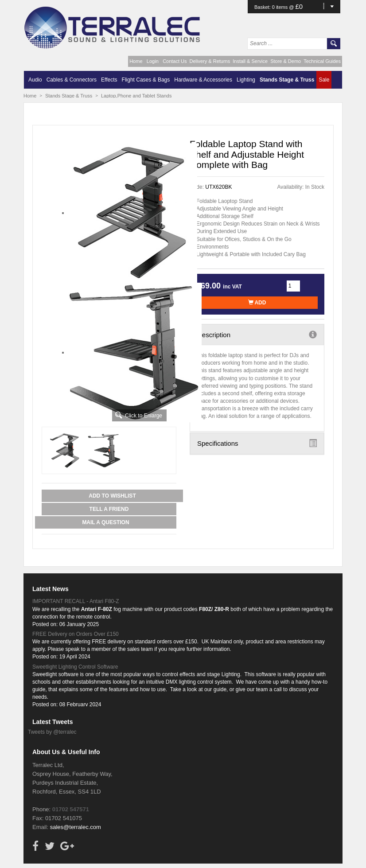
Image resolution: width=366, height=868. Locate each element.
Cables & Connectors (72, 80)
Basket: (263, 7)
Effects (109, 80)
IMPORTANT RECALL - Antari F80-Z (76, 601)
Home (136, 61)
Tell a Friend (109, 509)
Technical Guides (322, 61)
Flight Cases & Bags (146, 80)
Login (153, 61)
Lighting (246, 80)
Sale (324, 80)
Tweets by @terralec (52, 732)
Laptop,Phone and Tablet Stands (136, 96)
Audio (35, 80)
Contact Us (175, 61)
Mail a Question (105, 522)
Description (257, 335)
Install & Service (250, 61)
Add (257, 303)
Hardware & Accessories (203, 80)
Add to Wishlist (112, 496)
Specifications (257, 443)
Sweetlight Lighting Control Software (75, 667)
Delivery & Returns (210, 61)
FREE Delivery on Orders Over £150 (76, 634)
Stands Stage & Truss (287, 80)
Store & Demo (286, 61)
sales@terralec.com (76, 827)
